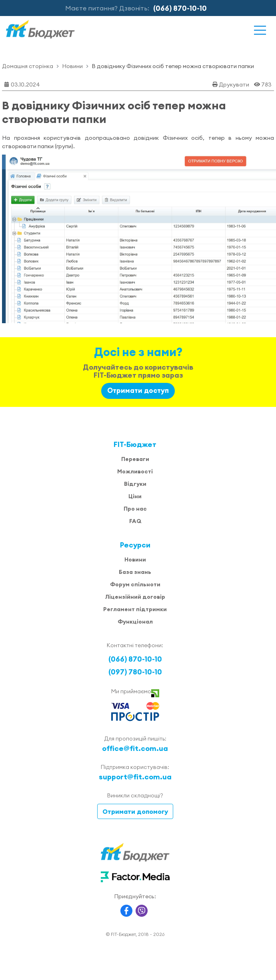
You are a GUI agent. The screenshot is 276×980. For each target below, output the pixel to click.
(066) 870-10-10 (180, 8)
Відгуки (135, 484)
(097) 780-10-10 (135, 672)
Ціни (135, 496)
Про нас (135, 509)
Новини (72, 66)
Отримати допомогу (135, 811)
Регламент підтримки (135, 609)
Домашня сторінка (28, 66)
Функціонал (135, 622)
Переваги (135, 459)
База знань (135, 572)
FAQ (135, 521)
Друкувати (234, 85)
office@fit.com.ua (135, 748)
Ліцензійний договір (135, 597)
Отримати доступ (138, 390)
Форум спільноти (135, 584)
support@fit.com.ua (135, 777)
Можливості (135, 471)
